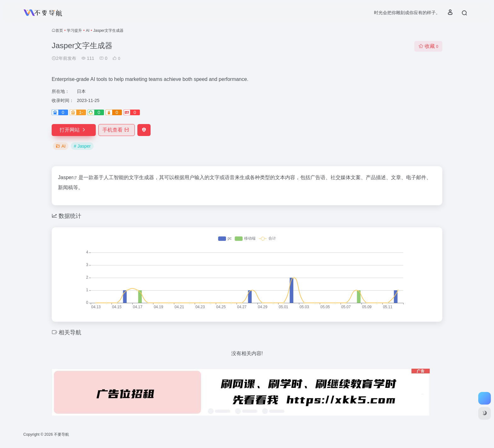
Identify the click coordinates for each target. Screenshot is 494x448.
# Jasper (82, 146)
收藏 (428, 46)
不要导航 (61, 434)
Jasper (66, 177)
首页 (59, 31)
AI (87, 31)
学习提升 (74, 31)
